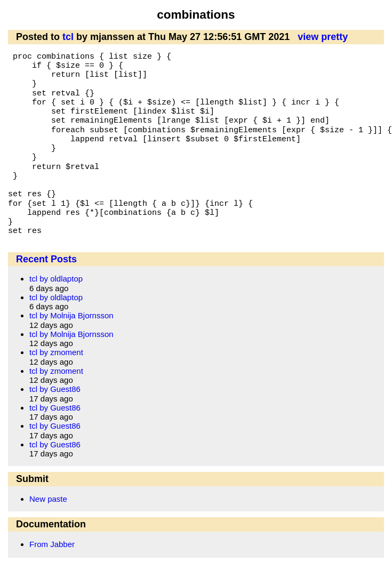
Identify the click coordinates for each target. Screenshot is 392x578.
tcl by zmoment (56, 352)
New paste (48, 499)
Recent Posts (46, 259)
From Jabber (52, 544)
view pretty (323, 37)
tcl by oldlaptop (56, 279)
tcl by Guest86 (55, 389)
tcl (68, 37)
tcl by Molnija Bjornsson (71, 315)
